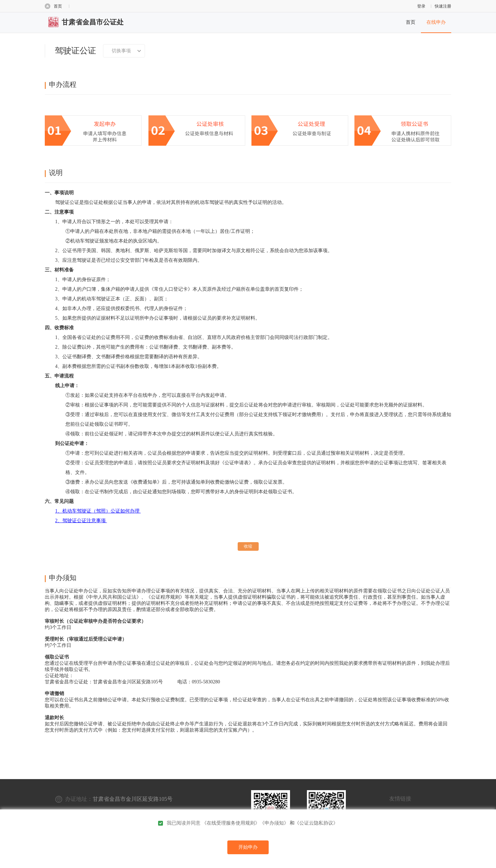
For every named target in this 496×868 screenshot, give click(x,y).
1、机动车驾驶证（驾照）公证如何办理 (98, 511)
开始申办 (248, 847)
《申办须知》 (274, 823)
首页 (58, 6)
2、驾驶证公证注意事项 (81, 521)
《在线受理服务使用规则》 (231, 823)
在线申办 (436, 22)
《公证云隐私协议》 (316, 823)
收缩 (248, 546)
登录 (421, 6)
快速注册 (443, 6)
